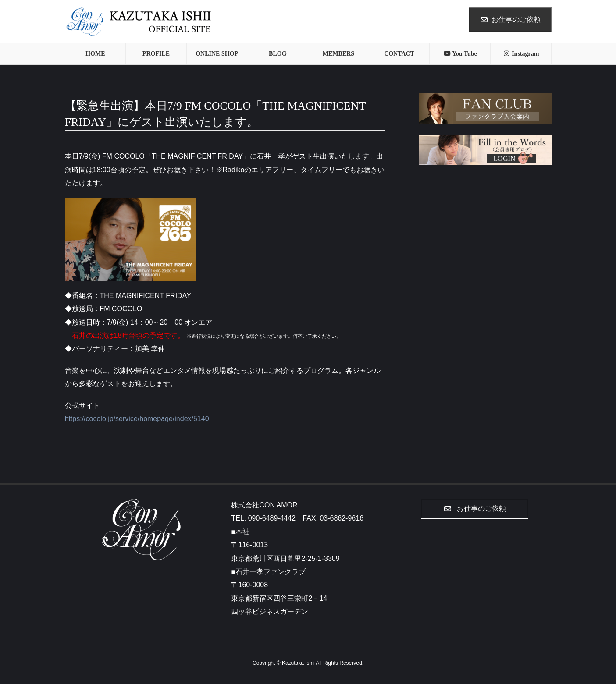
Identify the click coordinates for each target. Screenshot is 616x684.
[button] (475, 509)
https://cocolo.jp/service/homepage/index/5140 (137, 419)
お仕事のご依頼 (510, 19)
